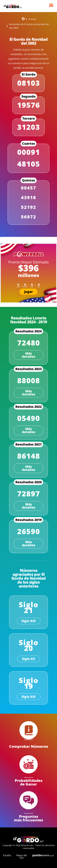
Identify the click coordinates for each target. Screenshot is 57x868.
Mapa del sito (22, 857)
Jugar (28, 292)
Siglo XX (28, 659)
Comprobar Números (29, 746)
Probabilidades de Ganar (29, 782)
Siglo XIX (29, 697)
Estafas (7, 855)
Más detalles (29, 355)
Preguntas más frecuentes (28, 818)
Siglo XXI (29, 621)
